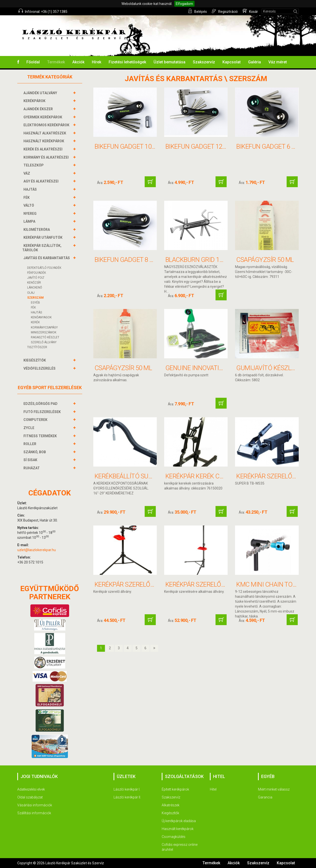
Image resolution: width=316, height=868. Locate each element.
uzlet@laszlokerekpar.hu (37, 550)
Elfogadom (184, 4)
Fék (33, 307)
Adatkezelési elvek (31, 789)
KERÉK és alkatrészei (44, 149)
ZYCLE (30, 428)
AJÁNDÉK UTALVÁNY (41, 93)
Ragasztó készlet (45, 337)
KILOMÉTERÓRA (37, 230)
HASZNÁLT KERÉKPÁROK (44, 141)
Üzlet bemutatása (169, 62)
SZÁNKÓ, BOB (35, 452)
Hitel (213, 789)
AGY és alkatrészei (42, 181)
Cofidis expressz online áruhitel (180, 847)
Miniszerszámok (44, 332)
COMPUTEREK (36, 420)
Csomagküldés (174, 837)
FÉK (27, 198)
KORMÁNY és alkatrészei (47, 157)
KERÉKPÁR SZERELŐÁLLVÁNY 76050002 (220, 584)
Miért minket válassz (274, 789)
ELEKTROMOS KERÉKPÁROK (47, 125)
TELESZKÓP (34, 165)
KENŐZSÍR (34, 283)
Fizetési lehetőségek (127, 62)
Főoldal (33, 62)
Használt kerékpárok (178, 829)
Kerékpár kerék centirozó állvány (220, 476)
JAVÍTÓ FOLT (36, 278)
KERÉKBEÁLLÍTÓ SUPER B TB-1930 (141, 476)
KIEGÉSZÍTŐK (35, 360)
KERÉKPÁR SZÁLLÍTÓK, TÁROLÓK (42, 248)
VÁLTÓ (29, 205)
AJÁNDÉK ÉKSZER (39, 109)
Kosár (250, 11)
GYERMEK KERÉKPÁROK (43, 117)
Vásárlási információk (35, 805)
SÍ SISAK (31, 460)
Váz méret (278, 62)
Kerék (35, 322)
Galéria (255, 62)
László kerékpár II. (127, 797)
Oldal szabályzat (30, 797)
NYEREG (31, 214)
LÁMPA (30, 221)
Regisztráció (225, 11)
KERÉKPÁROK (35, 101)
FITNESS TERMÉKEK (41, 436)
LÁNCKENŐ (35, 288)
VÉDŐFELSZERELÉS (40, 368)
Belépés (197, 11)
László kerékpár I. (127, 789)
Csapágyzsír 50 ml (265, 260)
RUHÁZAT (32, 468)
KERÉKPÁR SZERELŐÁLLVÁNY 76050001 (149, 584)
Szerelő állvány (44, 342)
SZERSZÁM (35, 298)
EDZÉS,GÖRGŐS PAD (41, 404)
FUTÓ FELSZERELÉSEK (43, 412)
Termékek (56, 62)
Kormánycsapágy (44, 327)
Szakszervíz (204, 62)
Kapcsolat (232, 62)
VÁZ (27, 173)
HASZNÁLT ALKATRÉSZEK (45, 133)
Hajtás (36, 312)
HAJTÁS (31, 189)
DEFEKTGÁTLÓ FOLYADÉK (44, 268)
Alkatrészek (171, 805)
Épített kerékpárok (175, 789)
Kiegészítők (170, 813)
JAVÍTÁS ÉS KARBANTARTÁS (47, 258)
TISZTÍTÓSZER (37, 347)
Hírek (97, 62)
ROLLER (30, 444)
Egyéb (35, 303)
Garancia (265, 797)
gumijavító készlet (267, 368)
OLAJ (31, 293)
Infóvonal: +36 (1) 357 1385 (43, 11)
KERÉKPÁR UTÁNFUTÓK (44, 237)
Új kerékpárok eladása (179, 821)
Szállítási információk (34, 813)
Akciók (78, 62)
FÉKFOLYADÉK (37, 273)
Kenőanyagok (41, 317)
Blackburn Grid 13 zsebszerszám (217, 260)
